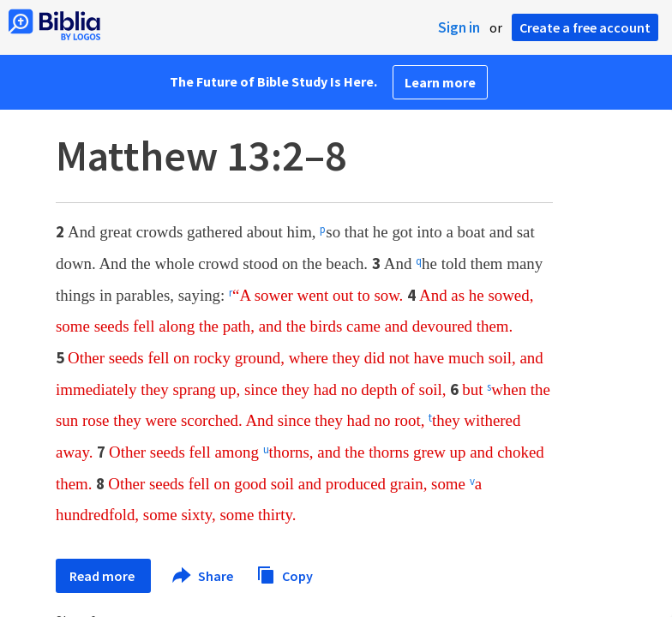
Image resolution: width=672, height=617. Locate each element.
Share (204, 576)
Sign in (459, 27)
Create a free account (585, 27)
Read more (103, 576)
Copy (285, 574)
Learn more (440, 82)
